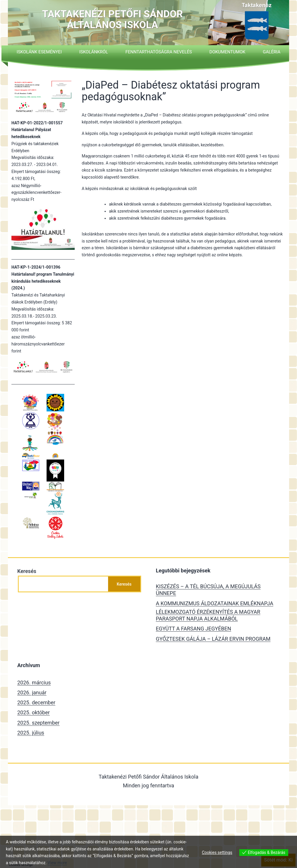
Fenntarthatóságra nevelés (159, 52)
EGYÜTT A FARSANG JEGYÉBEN (193, 629)
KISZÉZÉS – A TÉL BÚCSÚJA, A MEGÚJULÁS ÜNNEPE (208, 590)
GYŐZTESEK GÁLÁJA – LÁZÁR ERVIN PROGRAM (213, 639)
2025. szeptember (38, 723)
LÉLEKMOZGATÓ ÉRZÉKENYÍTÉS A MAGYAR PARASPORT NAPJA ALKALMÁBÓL (208, 615)
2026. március (34, 683)
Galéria (272, 52)
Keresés (27, 571)
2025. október (34, 712)
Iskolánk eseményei (39, 52)
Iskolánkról (93, 52)
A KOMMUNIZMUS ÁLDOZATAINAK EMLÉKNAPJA (215, 603)
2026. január (32, 692)
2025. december (36, 702)
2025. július (31, 733)
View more (57, 863)
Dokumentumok (227, 52)
